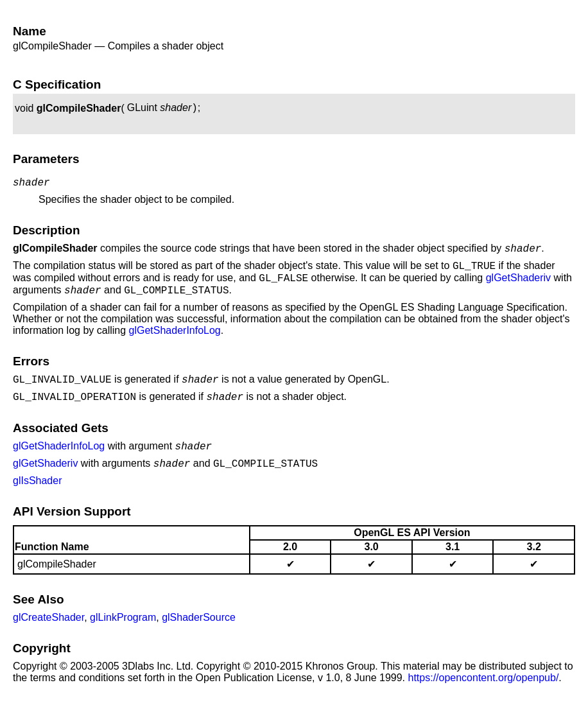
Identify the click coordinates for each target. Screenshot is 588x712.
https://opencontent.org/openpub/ (484, 693)
